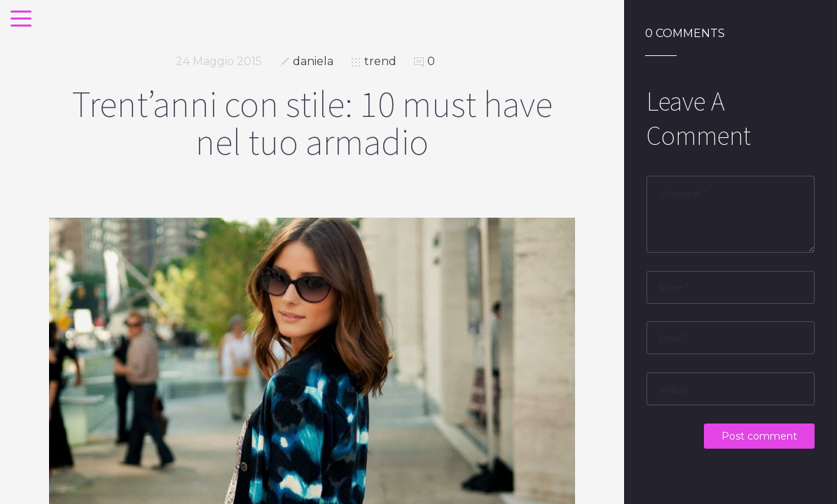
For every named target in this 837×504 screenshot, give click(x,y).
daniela (313, 61)
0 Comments (685, 34)
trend (380, 61)
